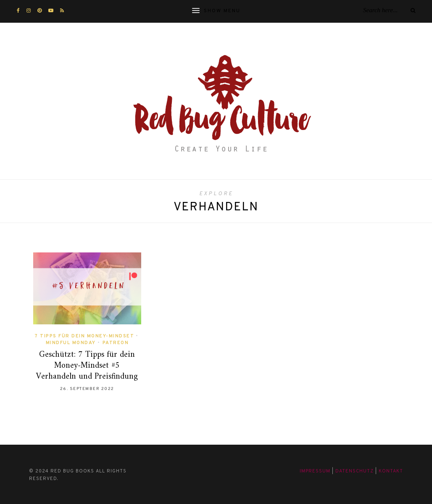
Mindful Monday (71, 343)
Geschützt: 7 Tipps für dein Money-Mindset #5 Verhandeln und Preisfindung (87, 366)
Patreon (116, 343)
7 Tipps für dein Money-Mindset (84, 336)
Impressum (315, 471)
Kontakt (391, 471)
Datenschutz (354, 471)
